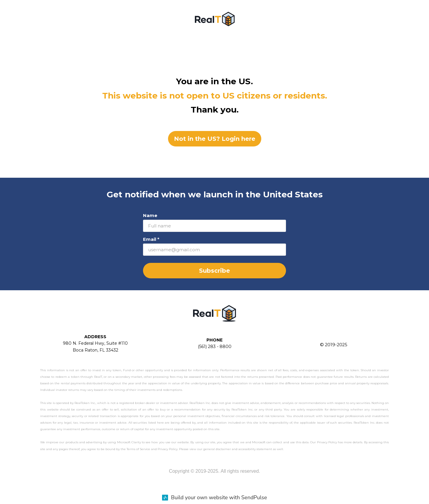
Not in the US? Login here (215, 139)
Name (150, 215)
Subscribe (214, 271)
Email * (151, 239)
